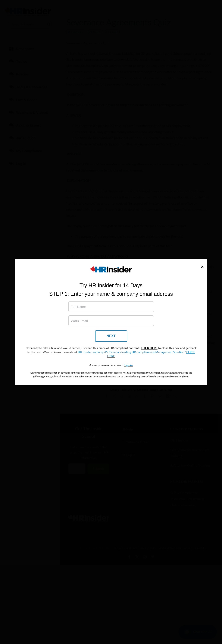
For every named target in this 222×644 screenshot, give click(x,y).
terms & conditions (102, 376)
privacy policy (50, 376)
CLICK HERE (149, 348)
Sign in (128, 365)
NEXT (111, 336)
